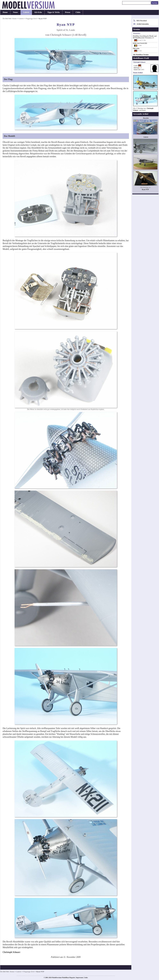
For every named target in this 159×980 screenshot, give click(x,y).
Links (86, 978)
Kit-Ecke (38, 12)
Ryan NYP (145, 189)
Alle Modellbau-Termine (141, 55)
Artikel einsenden (143, 24)
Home (5, 12)
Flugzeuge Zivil (31, 18)
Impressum (79, 978)
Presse (68, 12)
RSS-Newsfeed (142, 21)
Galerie (26, 12)
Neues (15, 12)
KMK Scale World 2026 (140, 43)
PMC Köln (136, 48)
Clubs (78, 12)
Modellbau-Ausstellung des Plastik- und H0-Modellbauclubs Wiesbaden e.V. (145, 37)
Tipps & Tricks (53, 12)
